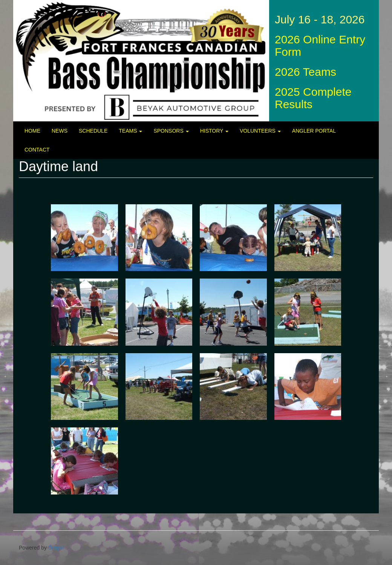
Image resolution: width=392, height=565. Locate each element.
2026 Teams (305, 72)
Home (32, 131)
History (214, 131)
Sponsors (171, 131)
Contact (37, 150)
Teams (130, 131)
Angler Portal (314, 131)
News (60, 131)
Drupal (56, 548)
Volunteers (260, 131)
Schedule (93, 131)
